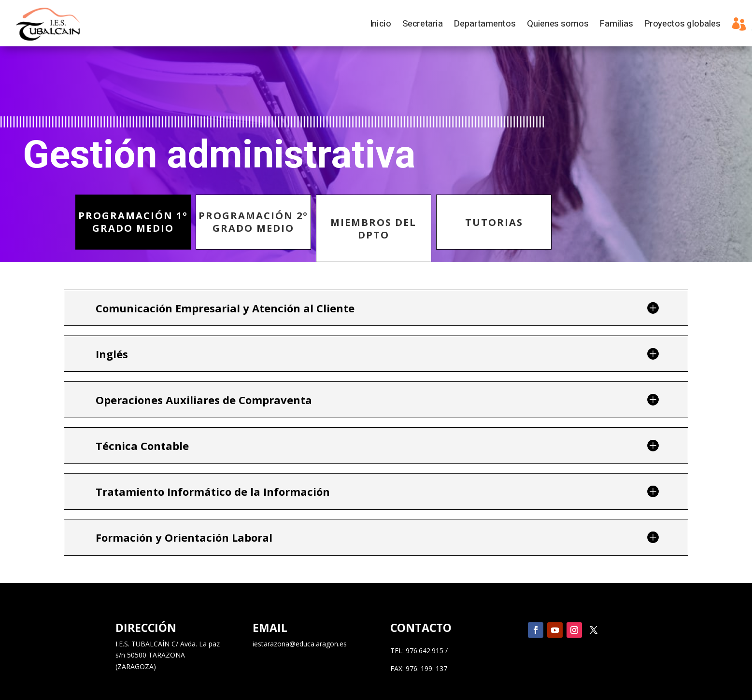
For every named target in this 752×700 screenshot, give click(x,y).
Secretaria (422, 25)
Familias (616, 25)
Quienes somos (558, 25)
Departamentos (485, 25)
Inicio (380, 25)
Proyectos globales (682, 25)
